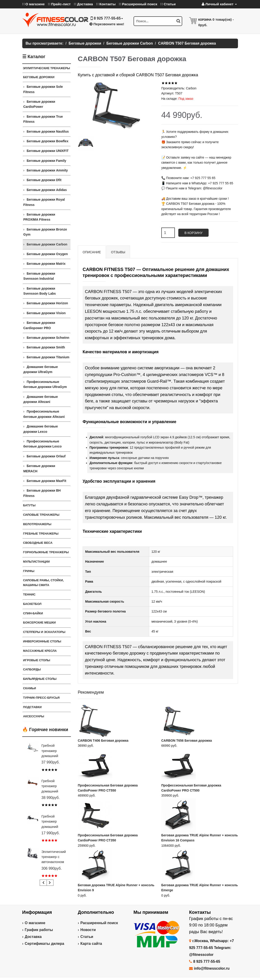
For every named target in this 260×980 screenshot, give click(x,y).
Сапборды (32, 669)
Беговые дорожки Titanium (48, 357)
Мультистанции (36, 562)
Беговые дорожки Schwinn (48, 338)
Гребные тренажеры (41, 534)
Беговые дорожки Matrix (46, 264)
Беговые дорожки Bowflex (48, 141)
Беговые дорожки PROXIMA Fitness (39, 217)
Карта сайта (91, 944)
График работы (39, 930)
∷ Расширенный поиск (138, 4)
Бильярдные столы (40, 679)
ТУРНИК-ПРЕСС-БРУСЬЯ (41, 698)
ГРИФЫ (29, 571)
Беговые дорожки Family (46, 161)
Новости (88, 930)
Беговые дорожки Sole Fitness (43, 89)
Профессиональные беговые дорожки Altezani (44, 414)
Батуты (29, 505)
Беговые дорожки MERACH (39, 468)
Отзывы (118, 252)
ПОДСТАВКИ (32, 707)
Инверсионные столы (42, 641)
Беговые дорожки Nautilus (48, 131)
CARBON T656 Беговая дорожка (187, 741)
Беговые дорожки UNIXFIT (48, 151)
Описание (92, 252)
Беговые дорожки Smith (46, 347)
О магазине (35, 923)
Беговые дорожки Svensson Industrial (39, 276)
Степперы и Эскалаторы (44, 632)
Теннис (29, 594)
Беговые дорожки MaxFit (46, 481)
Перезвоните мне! (107, 24)
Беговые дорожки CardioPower (39, 104)
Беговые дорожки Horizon (47, 303)
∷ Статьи (168, 4)
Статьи (87, 937)
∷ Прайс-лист (59, 4)
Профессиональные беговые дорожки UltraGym (45, 384)
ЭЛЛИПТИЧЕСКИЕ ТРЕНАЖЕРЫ (47, 68)
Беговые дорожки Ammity (47, 170)
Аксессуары (34, 716)
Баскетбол (32, 604)
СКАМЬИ (30, 688)
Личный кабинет (219, 4)
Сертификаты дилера (45, 944)
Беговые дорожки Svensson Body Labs (40, 291)
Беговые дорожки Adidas (47, 190)
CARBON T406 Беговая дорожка (103, 741)
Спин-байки (33, 613)
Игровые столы (37, 660)
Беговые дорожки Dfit (44, 180)
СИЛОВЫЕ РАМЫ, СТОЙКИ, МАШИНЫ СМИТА (43, 583)
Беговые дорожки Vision (46, 313)
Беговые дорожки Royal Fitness (44, 202)
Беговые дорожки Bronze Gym (45, 232)
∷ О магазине (34, 4)
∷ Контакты (106, 4)
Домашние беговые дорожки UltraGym (41, 369)
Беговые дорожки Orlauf (46, 456)
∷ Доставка (83, 4)
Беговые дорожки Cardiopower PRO (39, 325)
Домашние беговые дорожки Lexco (41, 429)
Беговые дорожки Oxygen (47, 254)
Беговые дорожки (39, 77)
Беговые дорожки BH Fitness (42, 493)
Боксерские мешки (39, 622)
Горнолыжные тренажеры (46, 552)
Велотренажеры (37, 524)
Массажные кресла (40, 651)
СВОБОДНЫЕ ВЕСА (38, 543)
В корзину (194, 233)
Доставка (33, 937)
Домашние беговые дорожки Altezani (41, 399)
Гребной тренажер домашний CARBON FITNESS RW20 (54, 827)
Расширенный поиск (99, 923)
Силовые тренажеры (41, 515)
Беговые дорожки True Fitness (43, 119)
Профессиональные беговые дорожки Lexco (43, 444)
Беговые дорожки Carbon (47, 244)
